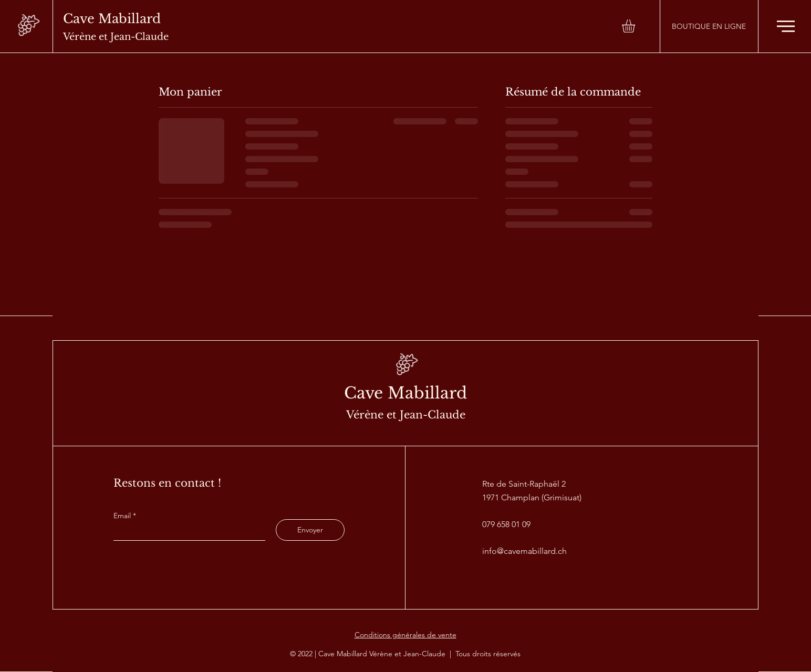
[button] (636, 26)
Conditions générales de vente (405, 635)
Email (123, 516)
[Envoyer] (310, 530)
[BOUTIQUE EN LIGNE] (709, 26)
